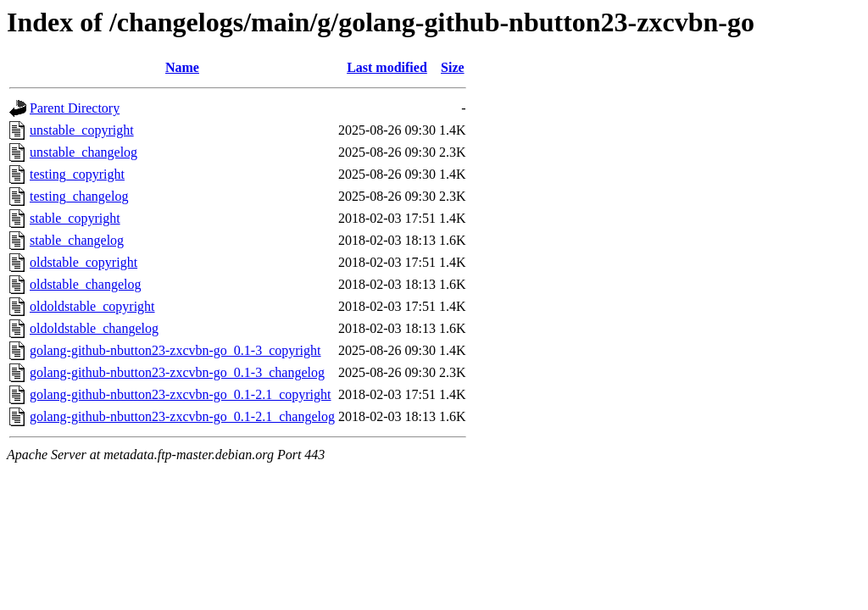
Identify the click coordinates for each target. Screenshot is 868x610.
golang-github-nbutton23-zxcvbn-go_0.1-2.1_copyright (181, 394)
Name (182, 67)
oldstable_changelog (86, 284)
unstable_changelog (83, 152)
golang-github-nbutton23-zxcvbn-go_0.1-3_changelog (177, 372)
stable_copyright (75, 218)
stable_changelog (77, 240)
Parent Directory (75, 108)
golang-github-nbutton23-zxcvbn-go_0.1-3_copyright (175, 350)
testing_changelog (79, 196)
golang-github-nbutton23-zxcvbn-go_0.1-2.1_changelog (182, 416)
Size (453, 67)
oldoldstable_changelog (94, 328)
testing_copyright (77, 174)
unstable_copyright (82, 130)
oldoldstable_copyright (92, 306)
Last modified (387, 67)
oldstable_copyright (83, 262)
